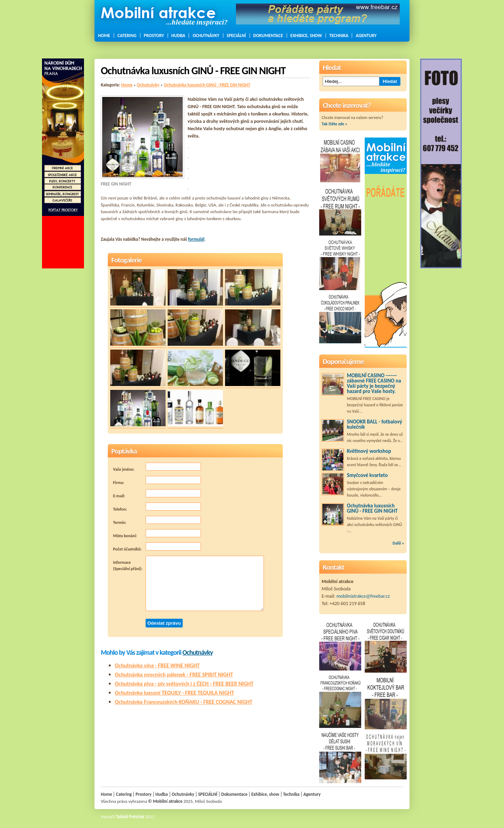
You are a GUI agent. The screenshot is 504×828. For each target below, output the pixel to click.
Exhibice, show (306, 36)
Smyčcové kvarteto (367, 475)
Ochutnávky (206, 36)
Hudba (178, 36)
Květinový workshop (369, 451)
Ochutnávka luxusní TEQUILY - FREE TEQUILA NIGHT (174, 693)
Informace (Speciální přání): (188, 583)
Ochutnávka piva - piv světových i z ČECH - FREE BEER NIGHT (184, 684)
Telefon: (157, 507)
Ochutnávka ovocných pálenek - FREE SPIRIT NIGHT (174, 675)
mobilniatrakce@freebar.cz (363, 596)
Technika (339, 36)
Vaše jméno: (157, 467)
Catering (127, 36)
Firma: (157, 480)
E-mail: (157, 494)
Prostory (154, 36)
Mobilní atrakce (168, 801)
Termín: (157, 520)
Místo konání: (157, 534)
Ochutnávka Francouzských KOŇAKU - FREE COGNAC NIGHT (184, 702)
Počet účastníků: (157, 547)
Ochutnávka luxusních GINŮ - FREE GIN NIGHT (207, 85)
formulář (196, 239)
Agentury (366, 36)
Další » (398, 543)
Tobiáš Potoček (130, 817)
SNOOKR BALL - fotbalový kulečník (374, 424)
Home (104, 36)
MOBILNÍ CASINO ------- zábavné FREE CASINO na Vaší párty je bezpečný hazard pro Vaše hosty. (374, 383)
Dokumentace (268, 36)
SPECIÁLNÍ (236, 36)
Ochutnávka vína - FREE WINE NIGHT (157, 665)
